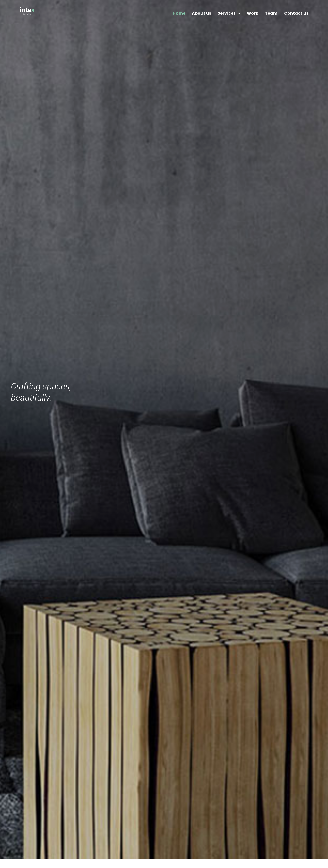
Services (229, 13)
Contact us (296, 13)
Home (179, 13)
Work (253, 13)
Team (271, 13)
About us (201, 13)
